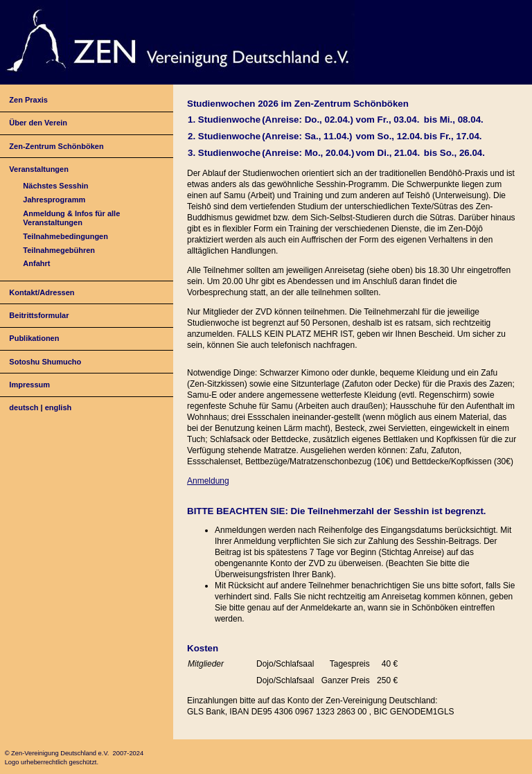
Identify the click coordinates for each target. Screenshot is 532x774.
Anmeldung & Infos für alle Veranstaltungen (71, 218)
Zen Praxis (28, 100)
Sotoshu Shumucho (45, 362)
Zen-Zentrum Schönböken (56, 146)
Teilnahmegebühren (59, 250)
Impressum (29, 385)
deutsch (24, 407)
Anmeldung (208, 481)
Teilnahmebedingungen (65, 236)
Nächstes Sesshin (55, 186)
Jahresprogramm (54, 200)
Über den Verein (38, 123)
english (59, 407)
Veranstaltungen (39, 169)
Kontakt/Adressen (42, 292)
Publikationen (34, 338)
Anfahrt (36, 263)
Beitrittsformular (39, 315)
